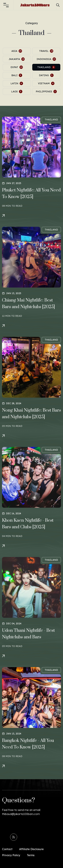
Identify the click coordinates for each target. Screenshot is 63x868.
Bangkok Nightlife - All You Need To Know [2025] (28, 744)
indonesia (46, 59)
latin (17, 83)
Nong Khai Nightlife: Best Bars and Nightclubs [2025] (32, 414)
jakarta (17, 59)
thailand (46, 67)
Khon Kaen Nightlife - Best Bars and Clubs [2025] (28, 524)
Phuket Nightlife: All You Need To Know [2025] (31, 193)
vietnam (46, 83)
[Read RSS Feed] (14, 837)
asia (17, 51)
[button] (6, 5)
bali (17, 75)
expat (17, 67)
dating (46, 75)
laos (17, 92)
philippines (46, 92)
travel (46, 51)
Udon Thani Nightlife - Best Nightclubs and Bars (28, 634)
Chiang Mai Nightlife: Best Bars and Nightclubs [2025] (28, 304)
